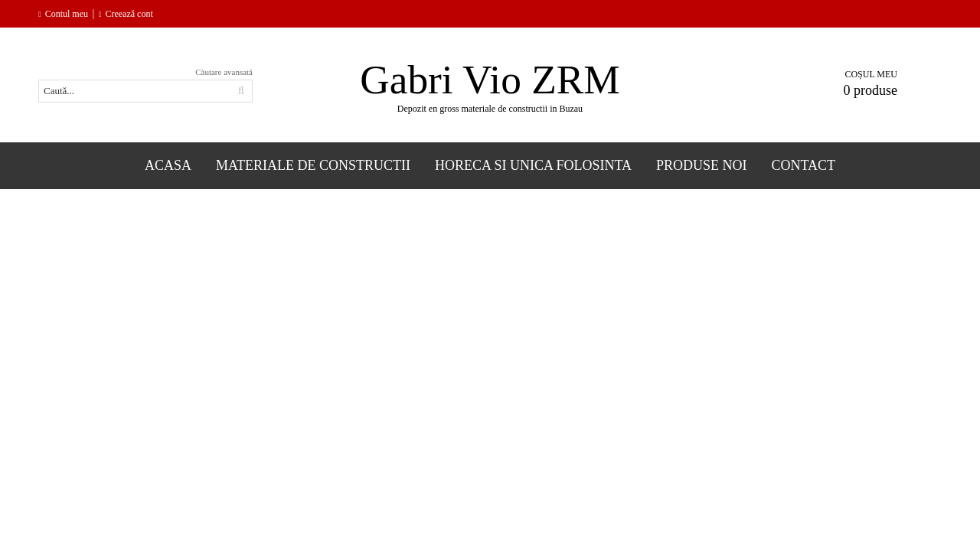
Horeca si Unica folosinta (533, 165)
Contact (804, 165)
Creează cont (129, 14)
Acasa (168, 165)
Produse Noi (702, 165)
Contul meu (67, 14)
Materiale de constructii (313, 165)
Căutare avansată (224, 72)
